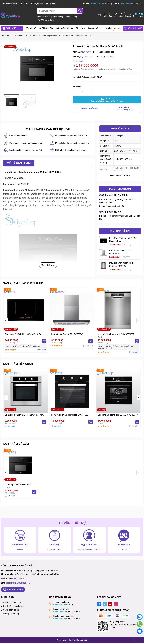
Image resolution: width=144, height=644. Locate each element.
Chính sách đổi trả (11, 610)
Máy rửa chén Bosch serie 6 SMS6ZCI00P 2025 (122, 264)
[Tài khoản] (122, 15)
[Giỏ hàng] (141, 15)
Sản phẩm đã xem (16, 444)
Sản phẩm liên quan (18, 364)
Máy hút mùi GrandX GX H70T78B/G (120, 252)
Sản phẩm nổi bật (65, 28)
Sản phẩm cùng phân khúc (23, 283)
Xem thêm (48, 265)
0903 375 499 (118, 206)
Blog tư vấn (95, 28)
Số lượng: (77, 87)
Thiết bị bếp (58, 17)
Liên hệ (108, 28)
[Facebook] (99, 604)
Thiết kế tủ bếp (44, 17)
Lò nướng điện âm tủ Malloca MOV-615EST (70, 415)
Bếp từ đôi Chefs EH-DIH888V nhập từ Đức (123, 239)
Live (118, 28)
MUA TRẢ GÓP (124, 108)
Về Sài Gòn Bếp (46, 28)
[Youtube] (110, 604)
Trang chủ (31, 28)
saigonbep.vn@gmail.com (19, 583)
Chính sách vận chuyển (13, 606)
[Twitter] (105, 604)
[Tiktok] (116, 604)
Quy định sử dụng (11, 614)
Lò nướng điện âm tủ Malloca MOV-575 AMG (25, 415)
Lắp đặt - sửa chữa (45, 20)
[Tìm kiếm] (80, 11)
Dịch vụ (81, 28)
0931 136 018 (60, 612)
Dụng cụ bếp (72, 17)
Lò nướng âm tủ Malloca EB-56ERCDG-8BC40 (118, 415)
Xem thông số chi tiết (120, 175)
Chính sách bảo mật (12, 603)
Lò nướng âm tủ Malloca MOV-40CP (18, 486)
